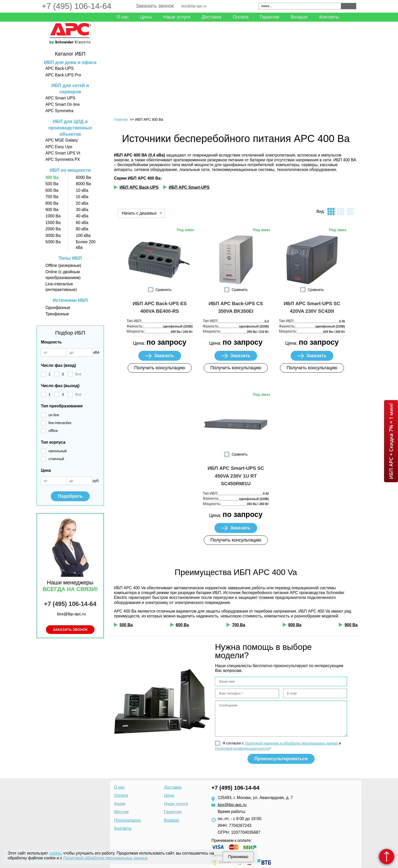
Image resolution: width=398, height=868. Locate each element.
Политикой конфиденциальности (242, 749)
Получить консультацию (160, 368)
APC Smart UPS (60, 98)
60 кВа (82, 223)
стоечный (56, 459)
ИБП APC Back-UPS (139, 187)
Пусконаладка (127, 820)
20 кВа (82, 203)
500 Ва (52, 184)
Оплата (241, 17)
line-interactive (60, 423)
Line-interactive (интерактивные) (61, 287)
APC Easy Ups (59, 147)
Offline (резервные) (63, 265)
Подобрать (70, 496)
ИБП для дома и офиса (70, 62)
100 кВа (83, 236)
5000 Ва (53, 242)
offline (53, 431)
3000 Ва (53, 236)
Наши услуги (177, 17)
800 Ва (52, 203)
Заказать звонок (155, 6)
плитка (331, 212)
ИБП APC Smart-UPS (189, 187)
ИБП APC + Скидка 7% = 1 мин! (391, 441)
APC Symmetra (59, 111)
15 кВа (82, 197)
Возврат (300, 17)
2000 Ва (53, 229)
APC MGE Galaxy (62, 140)
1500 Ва (53, 223)
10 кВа (82, 190)
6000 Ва (84, 177)
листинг (341, 212)
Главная (121, 119)
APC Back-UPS (60, 68)
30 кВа (82, 210)
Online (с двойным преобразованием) (63, 275)
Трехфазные (57, 314)
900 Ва (52, 210)
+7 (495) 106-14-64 (77, 6)
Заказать (164, 356)
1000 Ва (53, 216)
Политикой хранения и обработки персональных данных (291, 743)
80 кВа (82, 229)
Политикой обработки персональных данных (105, 858)
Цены (146, 17)
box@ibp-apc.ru (194, 6)
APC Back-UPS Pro (63, 75)
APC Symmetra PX (63, 159)
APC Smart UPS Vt (63, 153)
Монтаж (121, 812)
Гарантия (270, 17)
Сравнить (163, 290)
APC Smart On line (63, 104)
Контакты (329, 17)
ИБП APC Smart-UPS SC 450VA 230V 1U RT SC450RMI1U (236, 476)
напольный (58, 451)
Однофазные (58, 308)
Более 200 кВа (86, 245)
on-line (54, 415)
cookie (55, 853)
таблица (350, 212)
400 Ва (52, 177)
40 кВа (82, 216)
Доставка (212, 17)
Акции (120, 804)
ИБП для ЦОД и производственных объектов (70, 128)
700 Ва (52, 197)
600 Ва (52, 190)
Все (78, 374)
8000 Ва (84, 184)
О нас (123, 17)
